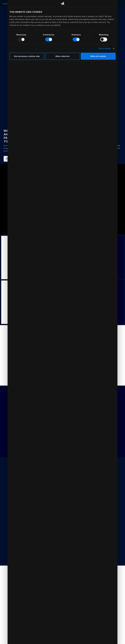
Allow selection (62, 56)
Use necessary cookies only (27, 56)
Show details (105, 48)
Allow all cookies (98, 56)
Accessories (7, 4)
